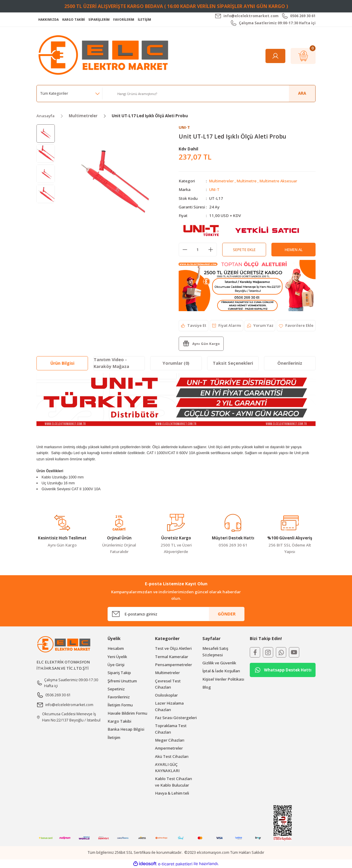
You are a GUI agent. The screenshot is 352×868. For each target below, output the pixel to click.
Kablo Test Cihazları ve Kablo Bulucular (173, 782)
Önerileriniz (290, 363)
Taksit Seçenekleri (233, 363)
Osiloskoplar (166, 695)
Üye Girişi (116, 665)
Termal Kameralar (172, 657)
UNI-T (215, 190)
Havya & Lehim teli (172, 793)
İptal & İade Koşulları (221, 671)
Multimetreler (222, 181)
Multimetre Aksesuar (279, 181)
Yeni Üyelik (117, 657)
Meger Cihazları (170, 740)
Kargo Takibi (119, 721)
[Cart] (303, 56)
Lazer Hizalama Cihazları (169, 707)
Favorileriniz (119, 697)
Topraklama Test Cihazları (171, 729)
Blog (207, 687)
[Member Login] (275, 56)
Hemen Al (294, 250)
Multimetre (247, 181)
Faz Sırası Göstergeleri (176, 718)
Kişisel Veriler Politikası (223, 679)
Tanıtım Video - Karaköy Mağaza (111, 363)
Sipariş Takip (119, 673)
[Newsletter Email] (176, 614)
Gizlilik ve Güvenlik (219, 663)
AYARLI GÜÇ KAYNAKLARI (167, 767)
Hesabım (116, 649)
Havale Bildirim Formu (127, 713)
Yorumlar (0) (176, 363)
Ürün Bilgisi (62, 363)
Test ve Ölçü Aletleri (173, 649)
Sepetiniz (116, 689)
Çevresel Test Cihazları (168, 684)
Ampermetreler (169, 748)
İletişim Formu (120, 705)
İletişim (114, 737)
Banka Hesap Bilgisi (126, 729)
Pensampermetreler (173, 665)
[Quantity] (198, 250)
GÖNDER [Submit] (227, 614)
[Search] (214, 94)
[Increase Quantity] (211, 250)
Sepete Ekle (244, 250)
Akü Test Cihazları (172, 756)
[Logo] (105, 56)
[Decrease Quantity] (185, 250)
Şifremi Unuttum (122, 681)
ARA (302, 93)
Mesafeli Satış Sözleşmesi (215, 652)
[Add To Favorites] (296, 326)
